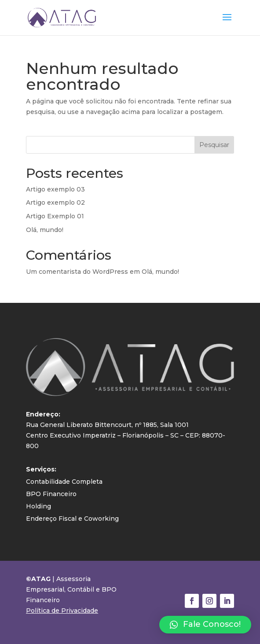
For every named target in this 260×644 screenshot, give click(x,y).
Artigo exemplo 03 (55, 189)
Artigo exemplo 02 (55, 202)
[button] (205, 625)
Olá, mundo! (45, 230)
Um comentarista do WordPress (77, 272)
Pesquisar (214, 145)
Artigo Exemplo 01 (55, 216)
